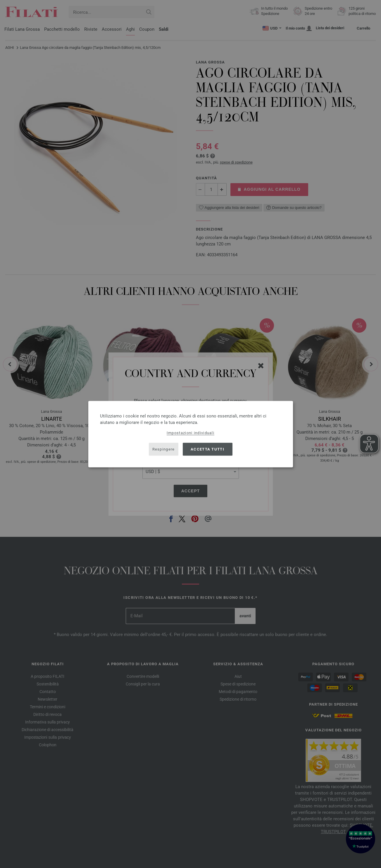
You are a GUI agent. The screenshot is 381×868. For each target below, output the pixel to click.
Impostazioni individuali (190, 433)
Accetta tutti (207, 449)
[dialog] (191, 434)
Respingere (164, 449)
